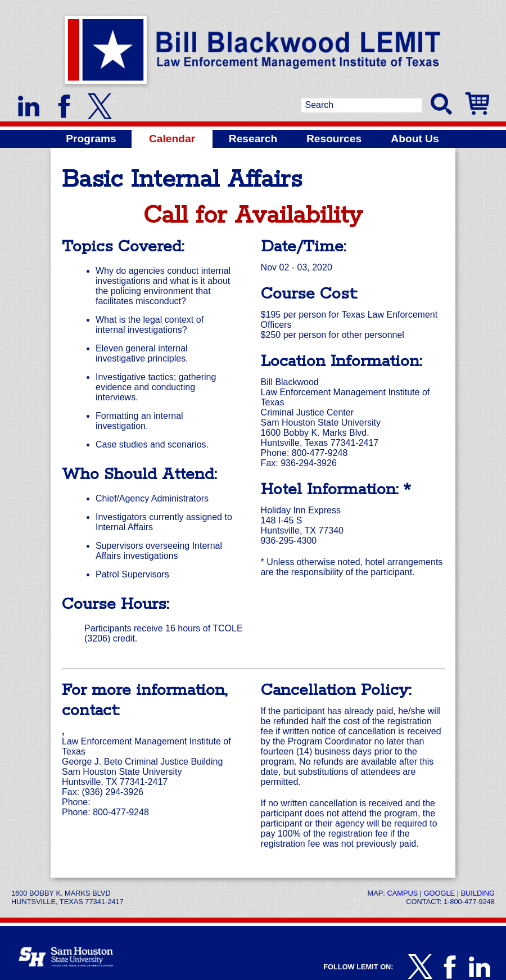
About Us (415, 139)
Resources (334, 139)
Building (478, 893)
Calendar (172, 139)
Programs (91, 139)
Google (439, 893)
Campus (402, 893)
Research (253, 139)
